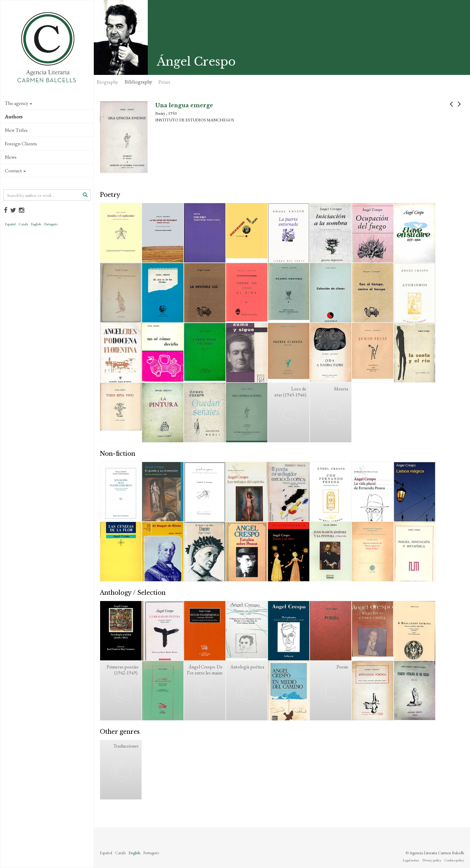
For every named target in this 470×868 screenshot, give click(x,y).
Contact (15, 170)
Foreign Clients (21, 144)
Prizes (164, 82)
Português (51, 224)
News (11, 157)
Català (23, 224)
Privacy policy (432, 860)
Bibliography (138, 82)
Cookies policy (454, 860)
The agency (18, 103)
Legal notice (411, 860)
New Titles (16, 130)
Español (10, 224)
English (36, 224)
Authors (14, 117)
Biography (107, 82)
